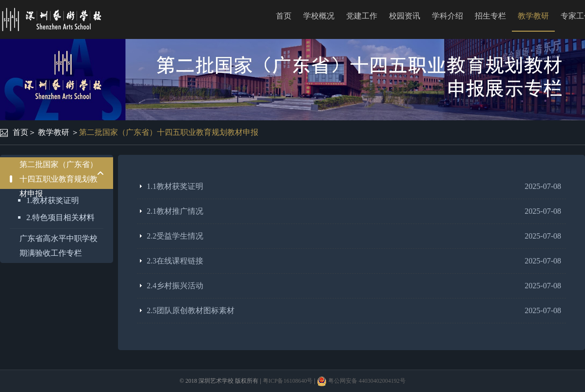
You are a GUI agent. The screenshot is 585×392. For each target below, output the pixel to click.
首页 (284, 16)
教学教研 (533, 16)
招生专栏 (490, 16)
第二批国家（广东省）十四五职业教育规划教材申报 (169, 132)
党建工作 (362, 16)
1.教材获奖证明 (53, 200)
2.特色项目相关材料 (60, 217)
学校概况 (319, 16)
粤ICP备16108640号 (288, 381)
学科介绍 (448, 16)
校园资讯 (405, 16)
